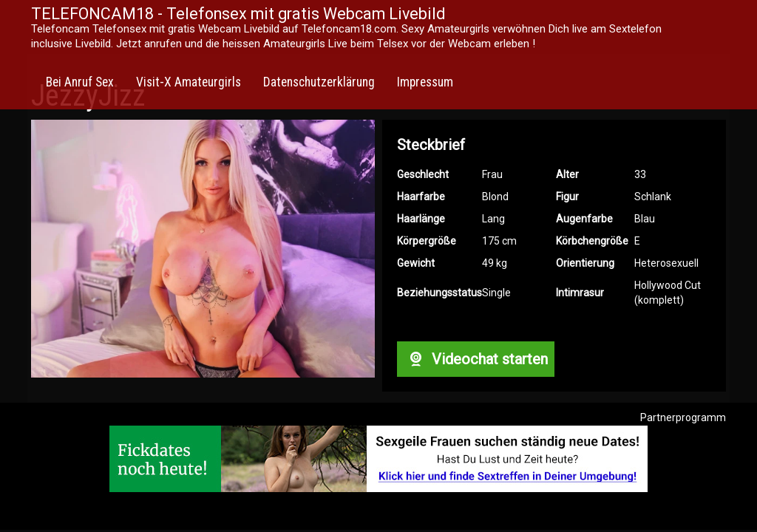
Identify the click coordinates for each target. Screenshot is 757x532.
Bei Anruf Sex (80, 82)
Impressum (425, 82)
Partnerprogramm (683, 417)
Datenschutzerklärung (319, 82)
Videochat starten (475, 359)
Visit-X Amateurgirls (189, 82)
